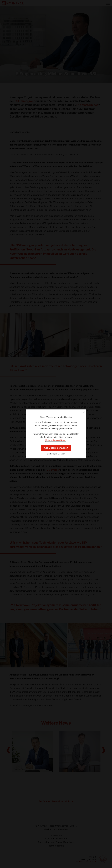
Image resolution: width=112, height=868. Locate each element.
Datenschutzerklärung (56, 440)
